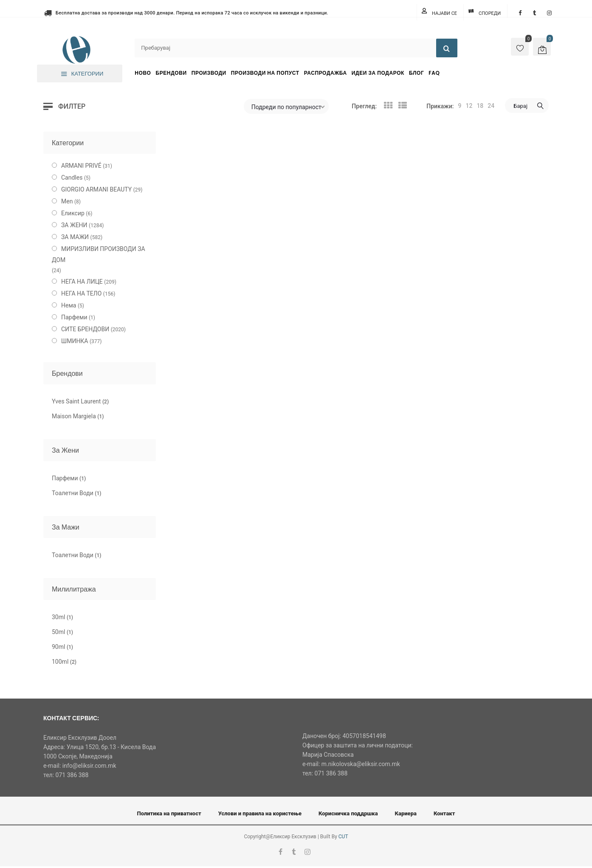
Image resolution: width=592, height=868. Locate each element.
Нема (69, 305)
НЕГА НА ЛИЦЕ (82, 282)
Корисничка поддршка (348, 813)
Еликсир (73, 213)
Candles (72, 178)
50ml (62, 632)
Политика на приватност (169, 813)
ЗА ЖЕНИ (74, 225)
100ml (64, 662)
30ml (62, 617)
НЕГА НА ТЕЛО (81, 293)
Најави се (444, 13)
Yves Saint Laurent (80, 401)
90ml (62, 647)
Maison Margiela (78, 416)
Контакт (444, 813)
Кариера (406, 813)
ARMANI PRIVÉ (81, 166)
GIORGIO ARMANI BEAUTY (96, 189)
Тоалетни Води (76, 493)
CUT (343, 837)
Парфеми (74, 317)
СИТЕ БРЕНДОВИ (85, 329)
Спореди (490, 13)
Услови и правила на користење (260, 813)
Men (67, 201)
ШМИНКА (75, 341)
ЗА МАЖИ (75, 237)
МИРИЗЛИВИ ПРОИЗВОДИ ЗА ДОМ (99, 254)
